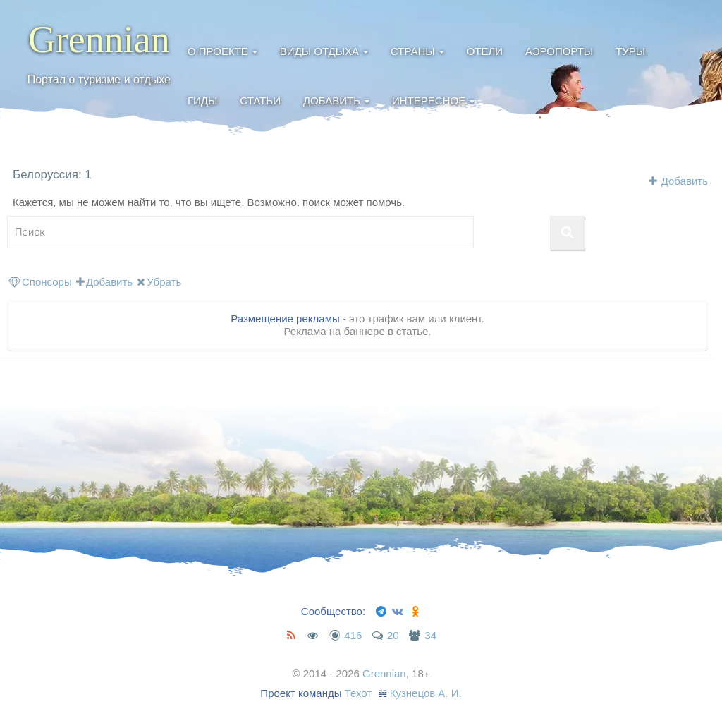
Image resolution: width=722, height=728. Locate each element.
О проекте (218, 51)
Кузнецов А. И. (426, 693)
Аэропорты (559, 51)
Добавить (332, 101)
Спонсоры (40, 282)
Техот (359, 693)
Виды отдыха (319, 51)
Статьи (260, 101)
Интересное (429, 101)
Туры (630, 51)
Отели (485, 51)
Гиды (202, 101)
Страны (413, 51)
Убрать (159, 282)
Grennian (99, 40)
